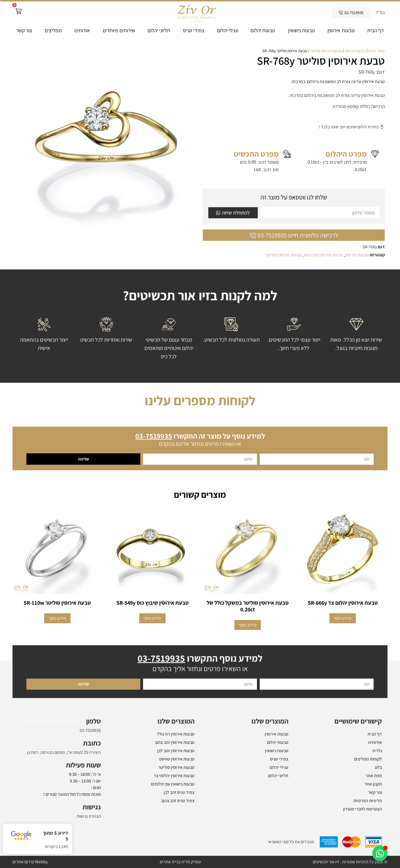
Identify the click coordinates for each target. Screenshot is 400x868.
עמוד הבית (377, 51)
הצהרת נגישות (89, 816)
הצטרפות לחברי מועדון (362, 809)
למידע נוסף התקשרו (200, 658)
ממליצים (53, 30)
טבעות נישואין (302, 30)
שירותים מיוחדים (119, 30)
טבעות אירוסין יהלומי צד (174, 776)
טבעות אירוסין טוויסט (177, 759)
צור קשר (24, 30)
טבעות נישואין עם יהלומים (173, 784)
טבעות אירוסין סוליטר (326, 51)
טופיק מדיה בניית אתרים (180, 862)
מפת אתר (374, 776)
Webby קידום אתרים (30, 862)
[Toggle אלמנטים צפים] (380, 853)
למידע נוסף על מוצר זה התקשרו (200, 436)
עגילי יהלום (227, 30)
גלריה (377, 751)
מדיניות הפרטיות (368, 801)
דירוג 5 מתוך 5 (55, 836)
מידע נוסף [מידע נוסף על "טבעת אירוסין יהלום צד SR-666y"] (343, 618)
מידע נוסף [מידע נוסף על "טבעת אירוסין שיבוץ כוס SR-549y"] (152, 618)
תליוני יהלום (159, 30)
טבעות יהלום (263, 30)
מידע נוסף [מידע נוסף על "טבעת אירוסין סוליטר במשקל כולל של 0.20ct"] (248, 625)
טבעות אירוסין (341, 30)
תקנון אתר (373, 784)
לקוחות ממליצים (368, 759)
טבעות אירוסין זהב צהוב (323, 255)
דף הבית (376, 30)
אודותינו (82, 30)
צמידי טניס (194, 30)
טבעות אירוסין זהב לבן (176, 751)
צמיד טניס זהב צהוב (178, 801)
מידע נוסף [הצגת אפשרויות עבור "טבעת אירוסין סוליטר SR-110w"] (57, 618)
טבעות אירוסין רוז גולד (176, 734)
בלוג (378, 767)
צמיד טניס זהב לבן (179, 792)
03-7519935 (90, 730)
